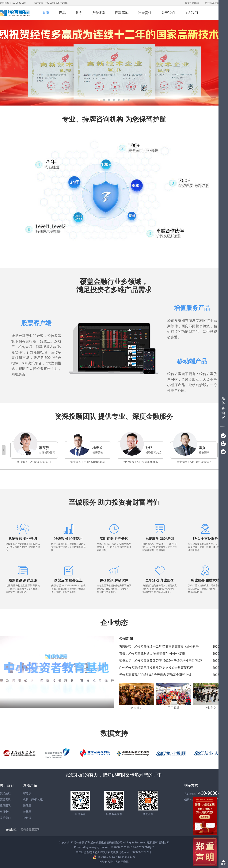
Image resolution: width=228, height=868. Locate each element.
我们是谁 (5, 793)
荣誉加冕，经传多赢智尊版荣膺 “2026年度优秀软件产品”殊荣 (160, 661)
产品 (62, 13)
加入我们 (191, 13)
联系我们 (5, 818)
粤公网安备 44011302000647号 (117, 857)
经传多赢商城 (192, 3)
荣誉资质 (5, 799)
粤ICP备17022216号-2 (140, 847)
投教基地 (122, 13)
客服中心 (5, 812)
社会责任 (145, 13)
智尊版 (27, 793)
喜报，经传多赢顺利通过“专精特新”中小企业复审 (152, 654)
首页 (46, 13)
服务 (79, 13)
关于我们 (168, 13)
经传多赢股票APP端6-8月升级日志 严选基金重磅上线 (155, 675)
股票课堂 (98, 13)
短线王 (27, 812)
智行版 (27, 818)
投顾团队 (5, 806)
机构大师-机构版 (33, 799)
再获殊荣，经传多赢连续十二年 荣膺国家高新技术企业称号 (159, 647)
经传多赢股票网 (213, 3)
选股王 (27, 806)
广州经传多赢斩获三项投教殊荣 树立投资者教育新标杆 (156, 668)
